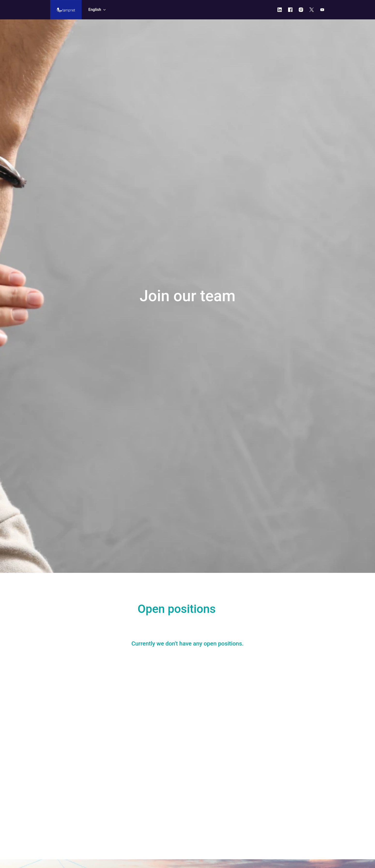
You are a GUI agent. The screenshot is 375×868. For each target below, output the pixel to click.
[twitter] (312, 10)
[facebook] (290, 10)
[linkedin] (280, 10)
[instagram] (301, 10)
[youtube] (322, 10)
